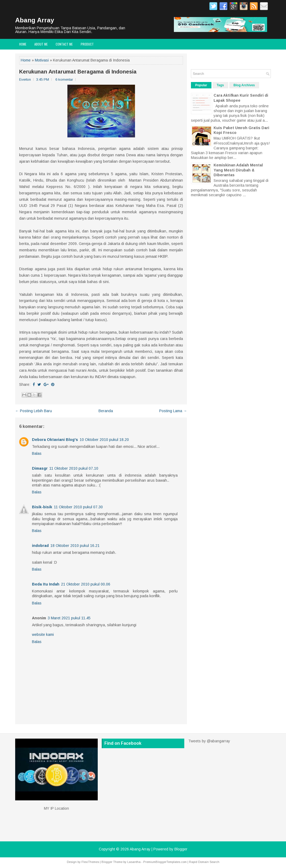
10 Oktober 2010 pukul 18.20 (104, 440)
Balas (37, 453)
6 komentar (64, 79)
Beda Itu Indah (46, 584)
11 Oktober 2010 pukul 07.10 (74, 468)
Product (87, 44)
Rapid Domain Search (204, 862)
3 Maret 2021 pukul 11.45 (69, 618)
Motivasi (42, 60)
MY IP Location (56, 808)
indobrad (40, 546)
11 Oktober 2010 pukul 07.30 (78, 507)
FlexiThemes (90, 862)
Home (23, 44)
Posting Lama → (173, 411)
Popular (201, 85)
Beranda (106, 411)
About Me (41, 44)
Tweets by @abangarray (209, 741)
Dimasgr (40, 468)
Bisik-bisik (42, 507)
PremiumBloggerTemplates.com (165, 862)
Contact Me (64, 44)
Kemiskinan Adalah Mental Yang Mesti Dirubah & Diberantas (238, 170)
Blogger (181, 849)
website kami (43, 634)
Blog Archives (244, 85)
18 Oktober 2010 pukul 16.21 (75, 546)
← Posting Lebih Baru (34, 411)
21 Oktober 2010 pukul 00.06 (86, 584)
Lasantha (134, 862)
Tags (220, 85)
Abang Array (35, 20)
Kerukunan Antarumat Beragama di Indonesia (78, 72)
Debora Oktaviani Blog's (55, 440)
